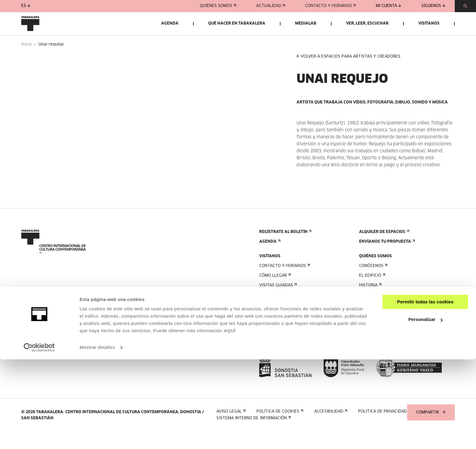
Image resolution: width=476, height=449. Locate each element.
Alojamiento (275, 311)
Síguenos (433, 6)
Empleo (369, 335)
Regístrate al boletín (285, 248)
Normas (269, 330)
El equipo (371, 321)
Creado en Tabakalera (385, 311)
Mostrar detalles (97, 437)
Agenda (170, 24)
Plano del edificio (280, 340)
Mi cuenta (389, 6)
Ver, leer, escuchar (367, 24)
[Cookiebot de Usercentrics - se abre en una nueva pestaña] (39, 437)
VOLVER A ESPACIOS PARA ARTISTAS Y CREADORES (348, 72)
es (26, 6)
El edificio (372, 291)
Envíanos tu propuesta (386, 257)
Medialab (306, 24)
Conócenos (373, 282)
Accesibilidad (275, 321)
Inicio (26, 60)
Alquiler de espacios (384, 248)
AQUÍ (229, 420)
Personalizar (425, 409)
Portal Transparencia (386, 354)
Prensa (269, 354)
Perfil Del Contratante (387, 345)
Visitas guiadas (277, 301)
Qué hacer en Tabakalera (237, 24)
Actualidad (271, 6)
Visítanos (429, 24)
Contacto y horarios (330, 6)
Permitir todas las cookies (425, 392)
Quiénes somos (218, 6)
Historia (370, 301)
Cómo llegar (274, 291)
